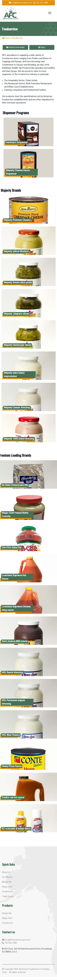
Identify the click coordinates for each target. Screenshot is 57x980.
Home (6, 38)
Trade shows (8, 896)
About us (6, 872)
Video (42, 47)
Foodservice (7, 892)
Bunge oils (7, 913)
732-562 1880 (11, 943)
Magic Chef (7, 918)
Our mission (7, 877)
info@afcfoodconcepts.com (17, 940)
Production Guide (15, 47)
